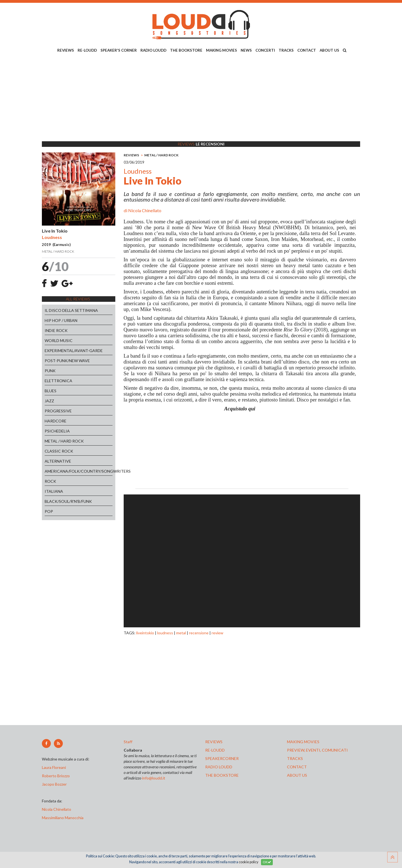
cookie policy (248, 862)
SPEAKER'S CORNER (119, 50)
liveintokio (145, 633)
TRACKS (286, 50)
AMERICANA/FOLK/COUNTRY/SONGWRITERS (79, 471)
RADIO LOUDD (153, 50)
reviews (214, 742)
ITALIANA (54, 491)
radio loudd (219, 767)
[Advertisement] (201, 98)
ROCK (50, 481)
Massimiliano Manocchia (63, 818)
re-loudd (215, 750)
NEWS (246, 50)
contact (297, 767)
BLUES (51, 391)
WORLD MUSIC (59, 340)
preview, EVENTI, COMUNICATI (317, 750)
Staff (128, 742)
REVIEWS (66, 50)
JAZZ (49, 401)
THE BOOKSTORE (186, 50)
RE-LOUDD (87, 50)
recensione (199, 633)
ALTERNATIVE (58, 461)
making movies (303, 742)
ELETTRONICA (58, 381)
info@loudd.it (154, 778)
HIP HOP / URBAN (61, 320)
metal (181, 633)
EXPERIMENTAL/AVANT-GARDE (74, 351)
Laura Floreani (55, 767)
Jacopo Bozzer (54, 784)
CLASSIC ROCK (59, 451)
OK (267, 862)
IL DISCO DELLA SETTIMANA (71, 310)
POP (49, 511)
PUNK (50, 371)
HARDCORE (56, 421)
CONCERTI (265, 50)
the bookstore (222, 775)
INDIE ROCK (56, 330)
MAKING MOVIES (222, 50)
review (217, 633)
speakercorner (222, 758)
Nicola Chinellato (145, 210)
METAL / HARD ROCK (64, 441)
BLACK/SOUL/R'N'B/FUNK (68, 501)
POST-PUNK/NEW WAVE (67, 361)
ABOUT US (329, 50)
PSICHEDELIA (57, 431)
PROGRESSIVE (58, 411)
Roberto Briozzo (56, 776)
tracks (295, 758)
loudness (165, 633)
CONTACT (307, 50)
